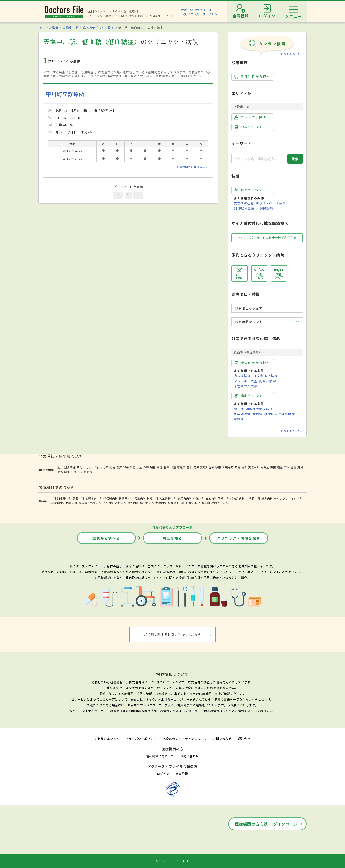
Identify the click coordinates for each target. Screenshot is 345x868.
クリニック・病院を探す (239, 538)
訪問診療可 (268, 208)
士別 (139, 467)
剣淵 (133, 467)
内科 (53, 498)
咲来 (218, 467)
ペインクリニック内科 (288, 498)
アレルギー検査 (246, 381)
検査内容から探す (252, 363)
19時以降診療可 (246, 208)
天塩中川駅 (71, 27)
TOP (42, 27)
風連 (160, 467)
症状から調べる (106, 538)
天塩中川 (254, 467)
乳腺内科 (205, 503)
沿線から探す (248, 127)
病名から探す (248, 396)
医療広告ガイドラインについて (185, 739)
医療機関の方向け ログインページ (266, 824)
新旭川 (81, 467)
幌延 (280, 467)
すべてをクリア (291, 54)
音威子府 (228, 467)
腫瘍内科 (224, 498)
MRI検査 (271, 376)
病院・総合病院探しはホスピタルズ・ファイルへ (199, 12)
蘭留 (112, 467)
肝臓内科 (192, 503)
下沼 (287, 467)
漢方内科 (267, 498)
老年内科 (161, 503)
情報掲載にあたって (160, 756)
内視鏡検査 (242, 376)
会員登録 (182, 773)
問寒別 (265, 467)
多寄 (146, 467)
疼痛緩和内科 (177, 503)
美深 (196, 467)
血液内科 (211, 498)
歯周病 (258, 414)
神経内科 (153, 498)
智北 (190, 467)
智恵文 (181, 467)
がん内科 (108, 503)
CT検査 (258, 376)
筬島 (238, 467)
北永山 (98, 467)
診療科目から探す (252, 77)
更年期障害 (242, 414)
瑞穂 (153, 467)
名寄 (166, 467)
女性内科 (133, 503)
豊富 (293, 467)
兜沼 (300, 467)
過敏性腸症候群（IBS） (264, 409)
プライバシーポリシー (141, 739)
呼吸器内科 (111, 498)
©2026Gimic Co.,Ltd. (172, 861)
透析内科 (121, 503)
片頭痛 (239, 419)
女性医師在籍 (244, 203)
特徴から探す (248, 190)
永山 (89, 467)
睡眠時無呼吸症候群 (280, 414)
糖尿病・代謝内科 (90, 503)
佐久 (244, 467)
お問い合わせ (222, 739)
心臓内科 (199, 498)
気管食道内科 (94, 498)
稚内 (77, 471)
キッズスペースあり (271, 203)
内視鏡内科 (253, 498)
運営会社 (244, 739)
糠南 (273, 467)
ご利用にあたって (107, 739)
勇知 (60, 471)
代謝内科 (72, 503)
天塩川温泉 (207, 467)
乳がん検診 (268, 381)
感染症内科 (238, 498)
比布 (106, 467)
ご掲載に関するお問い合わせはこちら (173, 635)
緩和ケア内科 (220, 503)
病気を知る (173, 538)
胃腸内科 (79, 498)
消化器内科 (64, 498)
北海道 (54, 27)
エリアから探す (250, 117)
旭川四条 (70, 467)
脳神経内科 (147, 503)
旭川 (60, 467)
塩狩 (119, 467)
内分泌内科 (58, 503)
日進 (173, 467)
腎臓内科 (140, 498)
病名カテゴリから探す (98, 27)
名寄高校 (86, 471)
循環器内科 (126, 498)
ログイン (163, 773)
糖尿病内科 (185, 498)
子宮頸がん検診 (246, 386)
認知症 (239, 409)
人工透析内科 (168, 498)
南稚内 (69, 471)
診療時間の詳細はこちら (192, 167)
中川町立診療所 (65, 94)
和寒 (126, 467)
